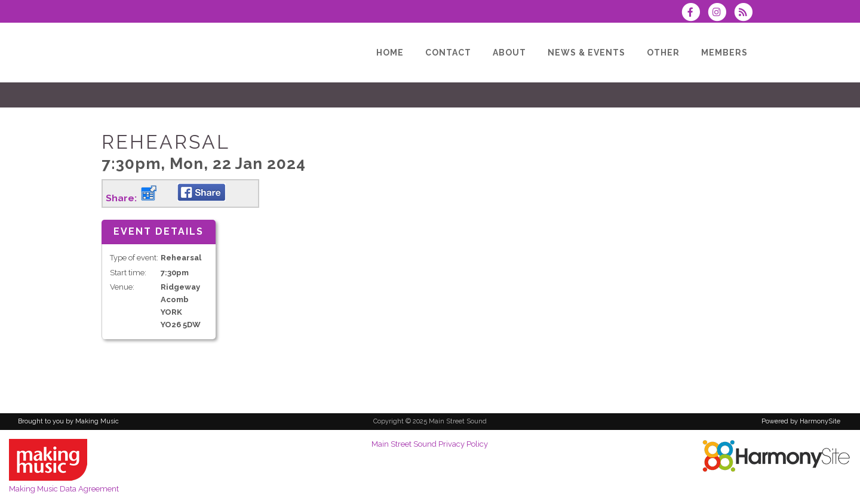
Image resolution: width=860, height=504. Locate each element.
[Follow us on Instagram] (721, 13)
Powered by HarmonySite (801, 421)
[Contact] (448, 53)
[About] (509, 53)
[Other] (663, 53)
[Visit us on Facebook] (694, 13)
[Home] (390, 53)
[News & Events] (586, 53)
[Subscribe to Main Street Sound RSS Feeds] (746, 13)
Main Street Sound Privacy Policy (430, 444)
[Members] (724, 53)
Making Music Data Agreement (64, 489)
